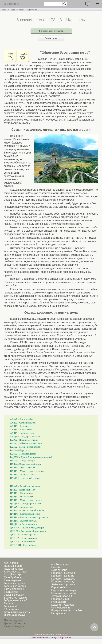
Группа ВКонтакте (15, 623)
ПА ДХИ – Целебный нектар (25, 478)
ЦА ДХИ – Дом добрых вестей (26, 504)
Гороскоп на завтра (63, 576)
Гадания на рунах (14, 583)
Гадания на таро (14, 569)
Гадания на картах (15, 586)
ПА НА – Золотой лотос (22, 474)
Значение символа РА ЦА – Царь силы (51, 637)
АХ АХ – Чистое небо (21, 419)
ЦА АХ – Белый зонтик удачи (25, 486)
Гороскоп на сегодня (63, 573)
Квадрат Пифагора (63, 605)
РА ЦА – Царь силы (20, 450)
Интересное (58, 613)
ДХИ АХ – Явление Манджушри (27, 528)
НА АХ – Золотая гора (22, 507)
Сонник (56, 567)
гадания (6, 10)
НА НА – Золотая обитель (23, 521)
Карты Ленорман (14, 589)
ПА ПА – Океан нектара (22, 468)
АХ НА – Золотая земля (22, 433)
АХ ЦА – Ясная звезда (22, 430)
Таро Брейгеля (13, 577)
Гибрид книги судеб (16, 601)
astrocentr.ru (12, 4)
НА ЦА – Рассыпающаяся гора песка (29, 517)
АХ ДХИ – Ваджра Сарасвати (25, 437)
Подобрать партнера (64, 590)
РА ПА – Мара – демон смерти (26, 447)
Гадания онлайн (14, 566)
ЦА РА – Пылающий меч (23, 490)
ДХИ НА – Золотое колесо (24, 541)
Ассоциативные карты (17, 612)
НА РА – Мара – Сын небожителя (27, 510)
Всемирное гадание (16, 598)
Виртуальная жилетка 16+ (67, 610)
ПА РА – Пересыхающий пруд (25, 464)
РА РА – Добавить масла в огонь (26, 443)
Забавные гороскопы (64, 584)
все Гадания (11, 563)
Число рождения (61, 608)
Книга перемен (13, 580)
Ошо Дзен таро (13, 574)
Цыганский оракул (15, 615)
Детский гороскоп (62, 596)
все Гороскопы (60, 564)
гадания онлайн (18, 10)
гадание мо (32, 10)
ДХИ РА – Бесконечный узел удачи (28, 531)
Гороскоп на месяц (62, 582)
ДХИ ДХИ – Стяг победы (23, 545)
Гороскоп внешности (64, 593)
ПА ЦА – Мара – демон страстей (27, 471)
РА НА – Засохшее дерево (23, 454)
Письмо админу (13, 620)
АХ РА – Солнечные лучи (23, 423)
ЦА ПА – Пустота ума (21, 493)
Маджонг (9, 603)
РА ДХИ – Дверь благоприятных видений (31, 457)
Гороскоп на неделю (63, 579)
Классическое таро (15, 572)
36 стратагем (12, 609)
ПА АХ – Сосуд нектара (22, 461)
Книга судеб (11, 592)
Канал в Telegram (14, 626)
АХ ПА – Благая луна (21, 426)
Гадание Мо (11, 606)
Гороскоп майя (60, 599)
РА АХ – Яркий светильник (24, 440)
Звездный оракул (14, 595)
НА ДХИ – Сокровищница (24, 524)
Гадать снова (51, 38)
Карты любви (59, 587)
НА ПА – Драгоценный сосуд (25, 514)
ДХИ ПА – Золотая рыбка (23, 535)
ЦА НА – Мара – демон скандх (26, 500)
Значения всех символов (51, 31)
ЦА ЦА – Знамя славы (21, 497)
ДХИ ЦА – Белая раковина (24, 538)
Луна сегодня (59, 570)
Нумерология (59, 602)
